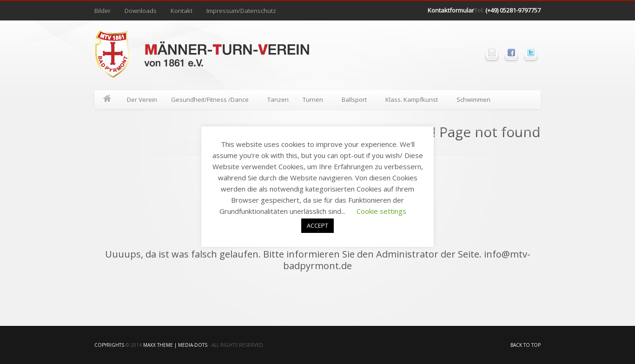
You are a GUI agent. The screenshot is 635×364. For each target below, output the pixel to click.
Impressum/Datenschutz (241, 11)
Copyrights (109, 345)
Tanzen (278, 99)
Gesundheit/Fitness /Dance (210, 101)
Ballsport (355, 101)
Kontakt (182, 11)
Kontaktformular (451, 10)
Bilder (103, 11)
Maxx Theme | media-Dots (175, 345)
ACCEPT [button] (317, 225)
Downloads (141, 11)
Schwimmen (473, 99)
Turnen (313, 101)
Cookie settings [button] (381, 211)
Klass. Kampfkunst (412, 101)
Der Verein (142, 99)
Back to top (526, 345)
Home (107, 99)
